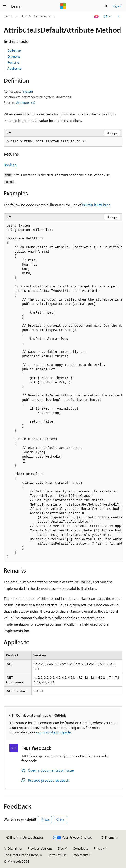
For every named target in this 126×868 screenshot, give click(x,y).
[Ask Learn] (97, 17)
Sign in (117, 6)
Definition (14, 50)
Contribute (81, 848)
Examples (14, 56)
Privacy (99, 848)
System (28, 91)
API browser (42, 16)
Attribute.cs (24, 103)
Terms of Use (57, 855)
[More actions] (118, 17)
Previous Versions (40, 848)
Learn (9, 16)
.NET (23, 16)
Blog (61, 848)
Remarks (13, 62)
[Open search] (106, 6)
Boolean (10, 165)
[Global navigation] (5, 6)
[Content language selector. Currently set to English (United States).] (25, 837)
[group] (63, 392)
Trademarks (80, 855)
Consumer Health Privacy (22, 855)
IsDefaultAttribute (96, 205)
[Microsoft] (63, 6)
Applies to (14, 68)
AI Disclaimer (13, 848)
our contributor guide (53, 732)
